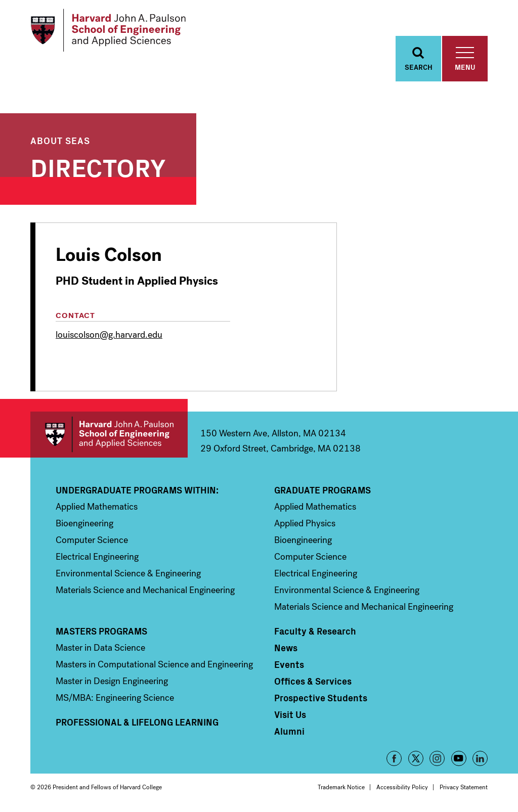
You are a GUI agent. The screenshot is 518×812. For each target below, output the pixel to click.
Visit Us (290, 714)
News (286, 648)
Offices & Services (313, 681)
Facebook (394, 758)
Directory (98, 166)
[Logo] (108, 30)
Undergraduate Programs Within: (137, 490)
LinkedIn (480, 758)
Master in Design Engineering (112, 681)
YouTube (459, 758)
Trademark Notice (341, 787)
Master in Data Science (100, 648)
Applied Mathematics (97, 507)
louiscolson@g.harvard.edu (109, 335)
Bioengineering (84, 523)
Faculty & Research (315, 631)
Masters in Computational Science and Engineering (154, 664)
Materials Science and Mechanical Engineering (145, 590)
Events (289, 664)
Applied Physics (305, 523)
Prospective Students (321, 698)
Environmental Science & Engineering (128, 573)
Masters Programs (101, 631)
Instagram (437, 758)
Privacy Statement (464, 787)
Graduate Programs (322, 490)
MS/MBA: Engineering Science (115, 698)
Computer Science (92, 540)
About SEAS (60, 140)
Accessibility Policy (402, 787)
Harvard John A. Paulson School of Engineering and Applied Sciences (109, 435)
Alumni (289, 731)
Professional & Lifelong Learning (137, 722)
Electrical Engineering (97, 557)
